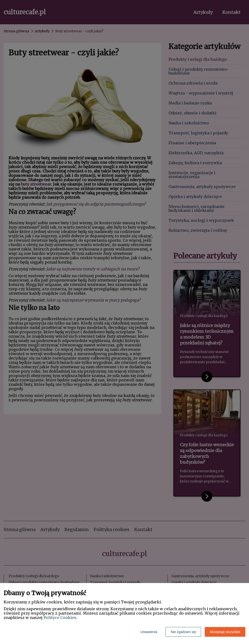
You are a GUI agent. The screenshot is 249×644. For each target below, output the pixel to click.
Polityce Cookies (60, 618)
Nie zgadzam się (183, 632)
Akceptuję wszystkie (225, 632)
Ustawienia (149, 632)
